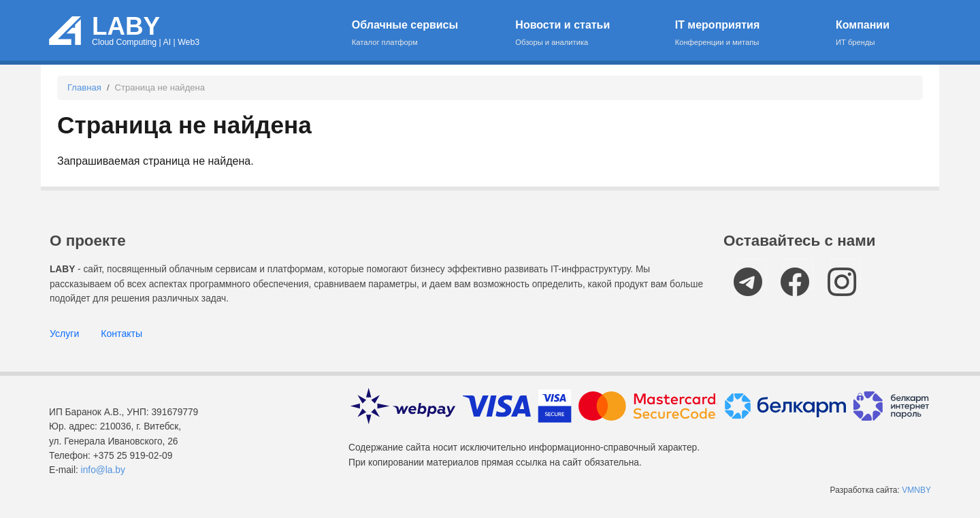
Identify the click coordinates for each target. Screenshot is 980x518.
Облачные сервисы (425, 34)
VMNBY (916, 490)
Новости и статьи (586, 34)
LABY (126, 26)
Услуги (64, 334)
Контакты (121, 334)
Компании (875, 34)
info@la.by (103, 470)
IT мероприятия (747, 34)
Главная (84, 87)
